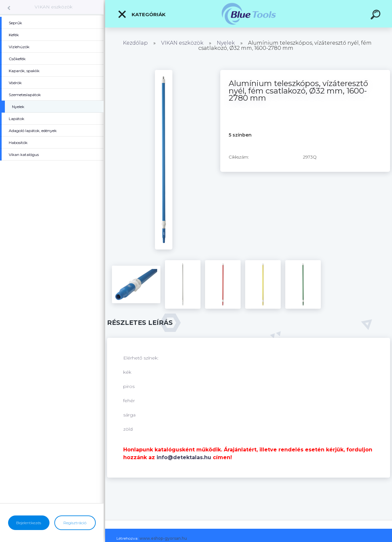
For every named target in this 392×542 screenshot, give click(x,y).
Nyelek (226, 43)
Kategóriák (142, 14)
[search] (376, 16)
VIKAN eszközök (54, 7)
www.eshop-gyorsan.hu (163, 538)
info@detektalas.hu (184, 457)
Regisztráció (75, 523)
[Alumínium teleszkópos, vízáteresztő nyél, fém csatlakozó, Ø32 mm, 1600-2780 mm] (164, 72)
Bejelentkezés (29, 523)
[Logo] (249, 14)
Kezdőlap (135, 43)
